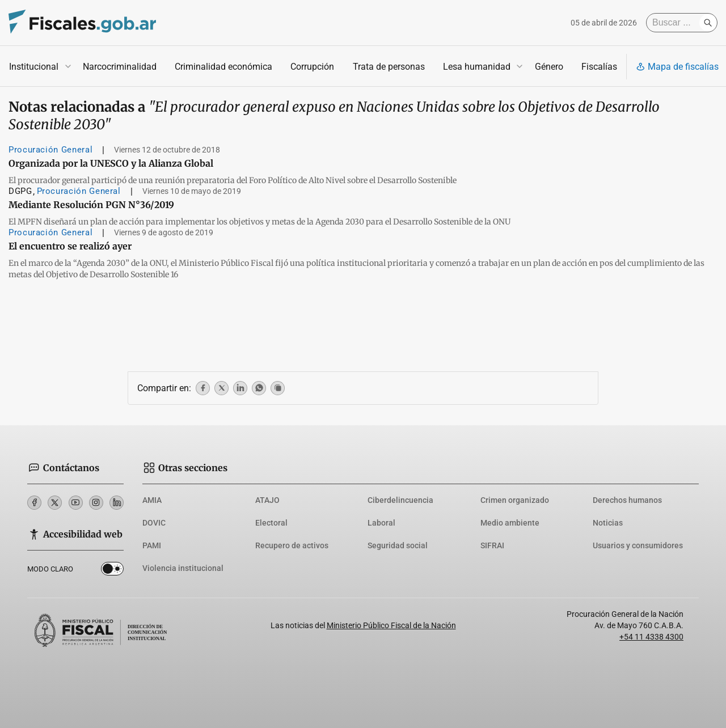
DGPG (20, 191)
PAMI (152, 545)
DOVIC (154, 523)
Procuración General (50, 150)
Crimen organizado (515, 500)
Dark (112, 571)
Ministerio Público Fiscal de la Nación (391, 625)
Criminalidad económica (223, 67)
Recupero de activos (292, 545)
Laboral (381, 523)
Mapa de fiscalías (677, 67)
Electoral (271, 523)
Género (549, 67)
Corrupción (312, 67)
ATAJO (267, 500)
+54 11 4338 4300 (651, 637)
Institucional (34, 67)
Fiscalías (599, 67)
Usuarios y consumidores (638, 545)
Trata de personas (389, 67)
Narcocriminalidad (120, 67)
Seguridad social (398, 545)
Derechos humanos (627, 500)
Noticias (608, 523)
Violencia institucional (183, 568)
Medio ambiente (510, 523)
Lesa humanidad (477, 67)
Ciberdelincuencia (400, 500)
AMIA (152, 500)
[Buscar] (676, 23)
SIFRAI (492, 545)
